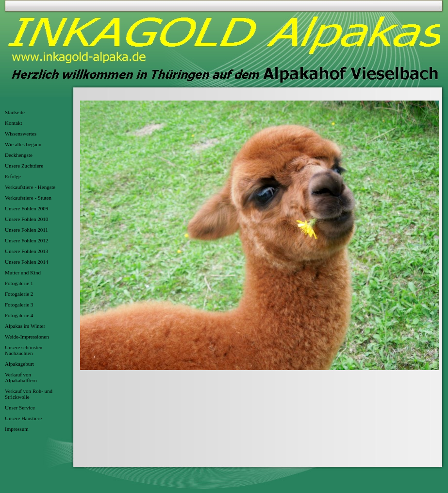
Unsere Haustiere (23, 418)
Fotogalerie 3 (19, 305)
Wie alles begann (23, 144)
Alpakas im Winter (25, 326)
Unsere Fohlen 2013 (26, 251)
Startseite (15, 112)
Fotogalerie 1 (19, 283)
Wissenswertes (21, 134)
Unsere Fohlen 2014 (26, 262)
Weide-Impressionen (27, 337)
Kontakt (13, 123)
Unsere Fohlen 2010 (26, 219)
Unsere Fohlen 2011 (26, 230)
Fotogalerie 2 (19, 294)
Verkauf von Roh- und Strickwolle (29, 394)
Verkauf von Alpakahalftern (21, 377)
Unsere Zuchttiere (24, 166)
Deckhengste (19, 155)
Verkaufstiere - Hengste (30, 187)
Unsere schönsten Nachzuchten (24, 350)
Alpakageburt (19, 364)
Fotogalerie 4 (19, 315)
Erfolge (13, 176)
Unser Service (20, 408)
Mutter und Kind (23, 272)
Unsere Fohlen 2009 (26, 208)
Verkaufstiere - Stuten (28, 198)
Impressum (17, 429)
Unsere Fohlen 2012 (26, 240)
